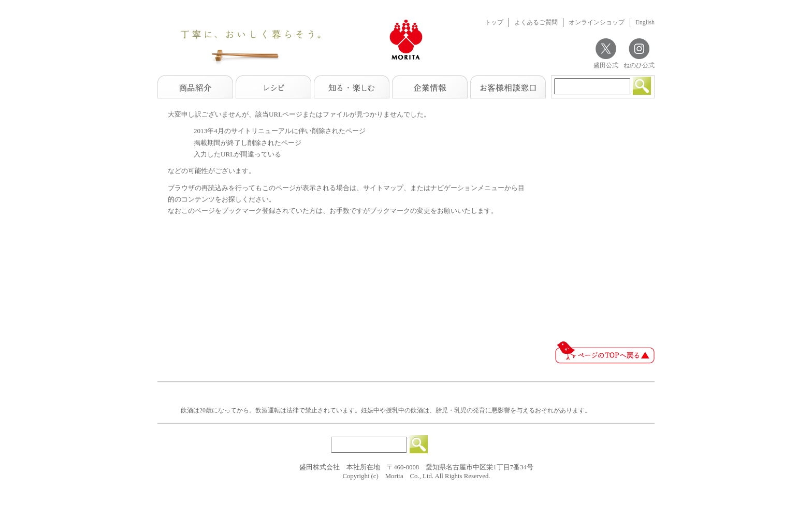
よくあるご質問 (536, 22)
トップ (494, 22)
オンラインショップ (597, 22)
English (645, 22)
